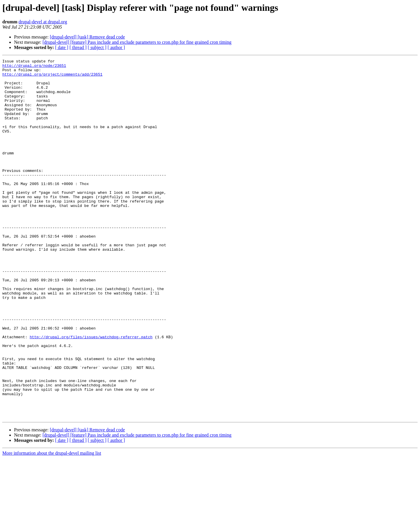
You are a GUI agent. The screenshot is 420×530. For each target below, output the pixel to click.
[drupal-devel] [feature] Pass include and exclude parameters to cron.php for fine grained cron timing (137, 42)
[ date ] (62, 47)
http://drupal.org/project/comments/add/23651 (52, 78)
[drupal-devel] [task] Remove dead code (87, 37)
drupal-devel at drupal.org (43, 22)
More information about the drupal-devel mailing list (52, 525)
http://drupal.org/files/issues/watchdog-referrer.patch (91, 393)
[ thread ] (78, 47)
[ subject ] (97, 47)
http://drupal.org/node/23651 (34, 67)
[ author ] (116, 47)
